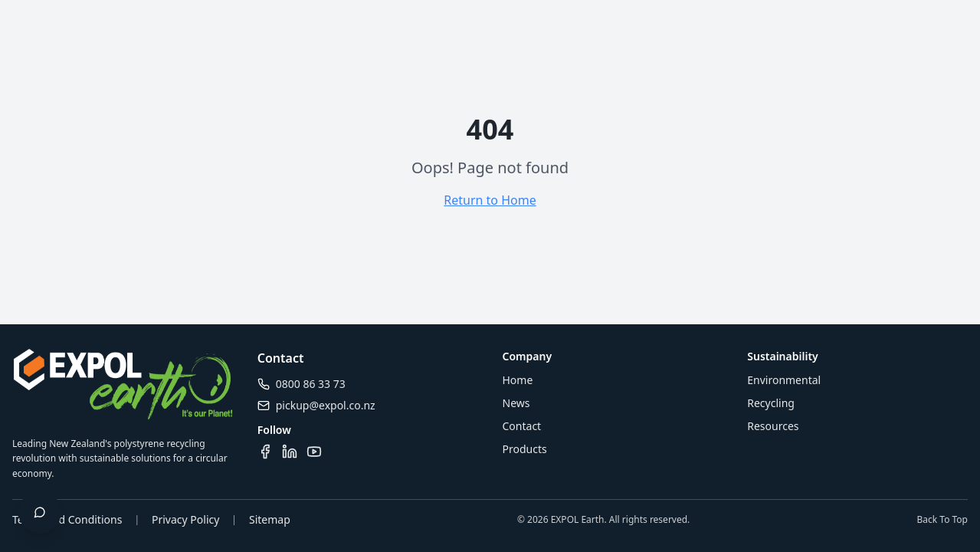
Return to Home (490, 200)
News (516, 403)
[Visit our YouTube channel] (314, 452)
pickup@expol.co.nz (326, 405)
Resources (773, 426)
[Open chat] (40, 512)
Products (525, 449)
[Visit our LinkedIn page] (290, 452)
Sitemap (270, 519)
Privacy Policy (185, 519)
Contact (522, 426)
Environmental (784, 380)
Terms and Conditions (67, 519)
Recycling (771, 403)
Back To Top (942, 520)
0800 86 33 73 (311, 384)
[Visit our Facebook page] (265, 452)
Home (518, 380)
